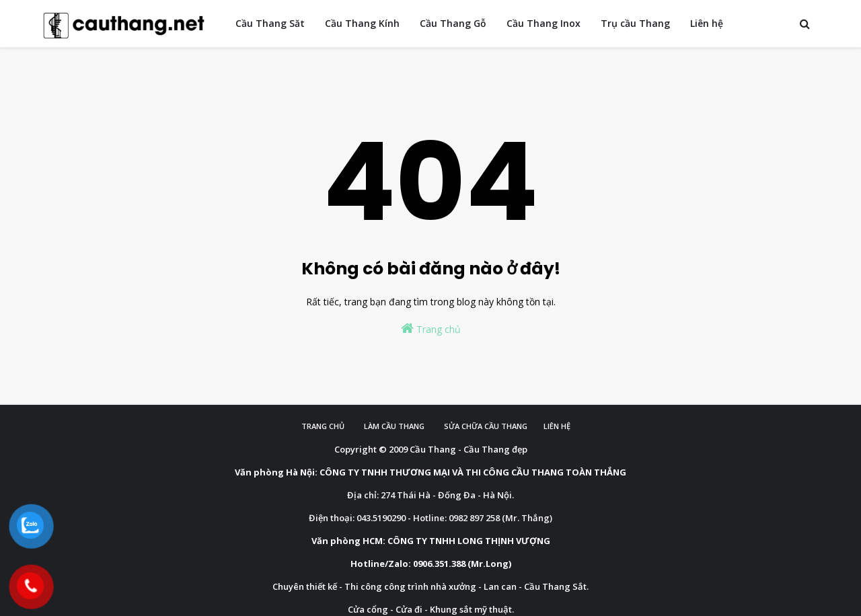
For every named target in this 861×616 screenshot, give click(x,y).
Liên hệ (557, 426)
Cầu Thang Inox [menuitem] (544, 23)
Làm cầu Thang (394, 426)
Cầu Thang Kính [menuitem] (362, 23)
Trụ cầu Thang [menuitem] (635, 23)
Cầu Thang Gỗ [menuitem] (453, 23)
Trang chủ (431, 329)
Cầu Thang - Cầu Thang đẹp (469, 449)
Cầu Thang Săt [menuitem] (270, 23)
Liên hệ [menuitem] (707, 23)
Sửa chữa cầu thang (486, 426)
